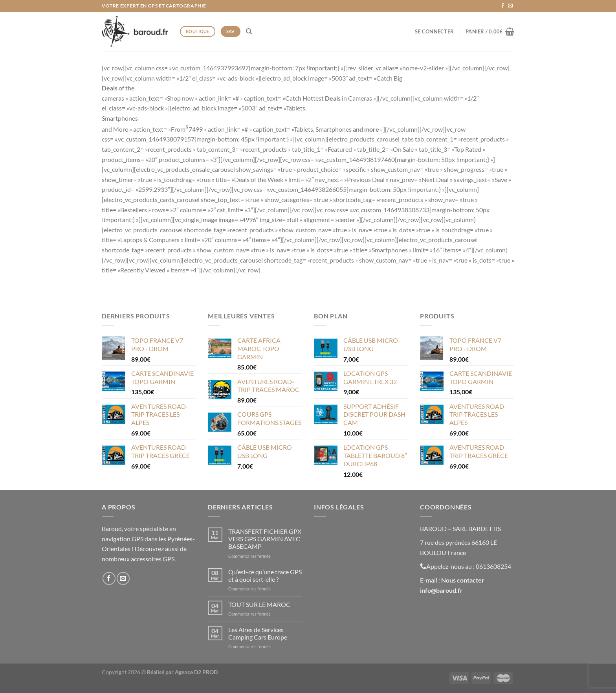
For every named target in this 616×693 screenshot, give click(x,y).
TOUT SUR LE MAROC (259, 604)
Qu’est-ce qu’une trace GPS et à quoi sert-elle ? (265, 575)
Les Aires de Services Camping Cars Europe (258, 633)
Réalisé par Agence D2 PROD (182, 672)
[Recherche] (249, 31)
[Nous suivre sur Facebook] (503, 6)
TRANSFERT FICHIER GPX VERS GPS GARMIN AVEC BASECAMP (265, 539)
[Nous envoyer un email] (510, 6)
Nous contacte (461, 580)
